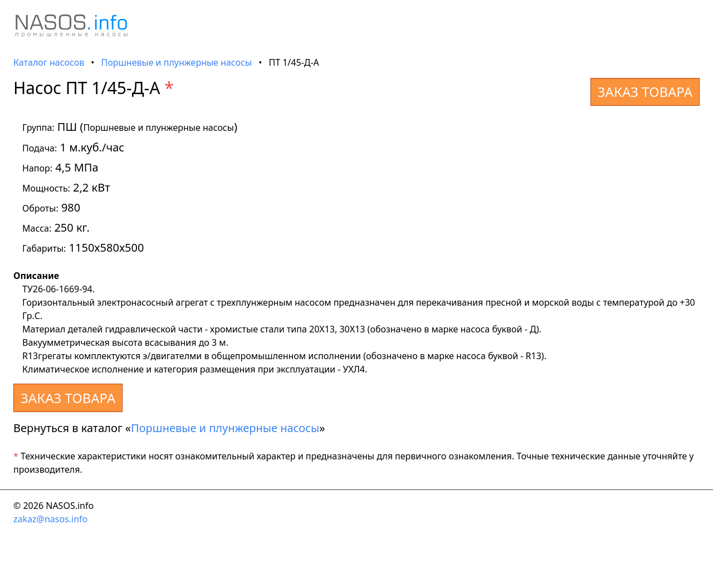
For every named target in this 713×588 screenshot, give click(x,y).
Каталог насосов (49, 62)
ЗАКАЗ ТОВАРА (645, 92)
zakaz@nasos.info (50, 519)
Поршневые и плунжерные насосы (177, 62)
